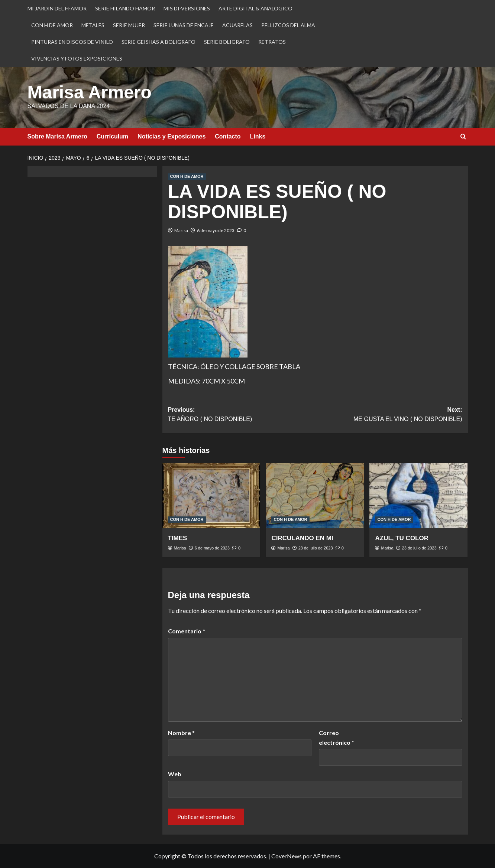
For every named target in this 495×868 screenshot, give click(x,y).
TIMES (178, 538)
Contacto (228, 136)
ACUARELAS (237, 25)
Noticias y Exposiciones (172, 136)
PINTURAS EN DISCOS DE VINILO (72, 42)
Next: (389, 415)
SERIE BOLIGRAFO (227, 42)
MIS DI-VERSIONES (187, 8)
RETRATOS (272, 42)
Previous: (242, 415)
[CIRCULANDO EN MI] (315, 496)
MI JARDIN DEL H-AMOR (57, 8)
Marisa (181, 230)
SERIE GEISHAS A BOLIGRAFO (158, 42)
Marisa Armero (90, 92)
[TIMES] (211, 496)
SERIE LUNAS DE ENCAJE (184, 25)
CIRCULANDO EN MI (302, 538)
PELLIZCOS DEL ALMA (288, 25)
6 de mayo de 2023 (216, 230)
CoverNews (287, 856)
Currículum (112, 136)
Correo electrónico (337, 738)
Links (258, 136)
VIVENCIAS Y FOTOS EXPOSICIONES (77, 58)
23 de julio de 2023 (316, 548)
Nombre (181, 733)
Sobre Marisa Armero (57, 136)
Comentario (187, 631)
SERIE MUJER (129, 25)
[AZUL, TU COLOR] (418, 496)
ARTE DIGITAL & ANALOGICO (255, 8)
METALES (93, 25)
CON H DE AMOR (52, 25)
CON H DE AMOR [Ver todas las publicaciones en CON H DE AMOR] (187, 176)
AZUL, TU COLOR (402, 538)
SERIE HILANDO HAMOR (125, 8)
